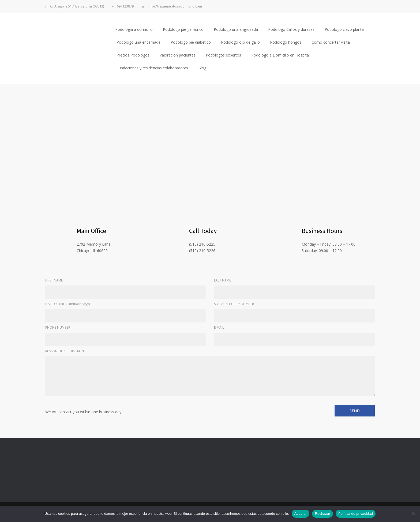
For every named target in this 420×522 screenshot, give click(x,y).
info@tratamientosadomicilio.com (175, 7)
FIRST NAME (54, 280)
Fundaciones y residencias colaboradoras (152, 68)
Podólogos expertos (223, 55)
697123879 (125, 7)
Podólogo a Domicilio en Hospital (280, 55)
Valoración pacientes (178, 55)
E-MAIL (219, 327)
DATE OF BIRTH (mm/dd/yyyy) (67, 304)
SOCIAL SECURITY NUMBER (234, 304)
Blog (202, 68)
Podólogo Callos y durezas (291, 29)
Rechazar (322, 514)
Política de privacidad (356, 514)
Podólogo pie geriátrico (183, 29)
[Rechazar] (413, 514)
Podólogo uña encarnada (138, 42)
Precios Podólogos (133, 55)
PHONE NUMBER (58, 327)
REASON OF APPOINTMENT (65, 351)
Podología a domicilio (134, 29)
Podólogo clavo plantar (345, 29)
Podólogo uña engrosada (236, 29)
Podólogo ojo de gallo (240, 42)
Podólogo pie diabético (191, 42)
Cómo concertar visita (331, 42)
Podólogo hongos (286, 42)
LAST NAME (222, 280)
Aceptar (301, 514)
